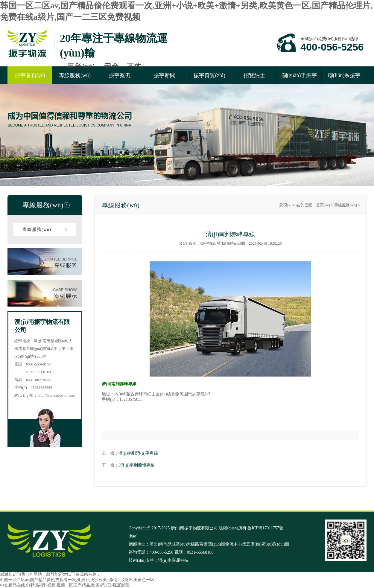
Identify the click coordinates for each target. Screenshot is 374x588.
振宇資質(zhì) (209, 75)
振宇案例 (120, 75)
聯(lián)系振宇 (344, 75)
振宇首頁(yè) (30, 75)
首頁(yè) (323, 205)
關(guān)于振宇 (299, 75)
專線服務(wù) (75, 75)
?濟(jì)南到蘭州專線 (137, 465)
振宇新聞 (165, 75)
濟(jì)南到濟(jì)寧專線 (138, 453)
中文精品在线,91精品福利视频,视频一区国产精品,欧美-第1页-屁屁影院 (65, 585)
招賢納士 (254, 75)
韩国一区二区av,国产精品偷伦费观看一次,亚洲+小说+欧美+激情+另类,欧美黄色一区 (77, 580)
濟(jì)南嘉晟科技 (173, 560)
